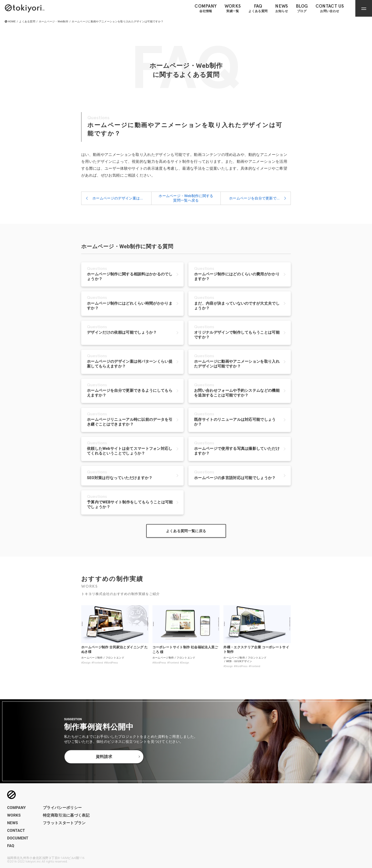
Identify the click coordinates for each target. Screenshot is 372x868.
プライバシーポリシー (62, 808)
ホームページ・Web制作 (54, 22)
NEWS (13, 823)
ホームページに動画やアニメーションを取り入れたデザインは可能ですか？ (118, 22)
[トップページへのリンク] (25, 8)
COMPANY (17, 808)
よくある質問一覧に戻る (186, 531)
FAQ (11, 846)
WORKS (14, 815)
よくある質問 (27, 22)
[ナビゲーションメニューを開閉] (364, 8)
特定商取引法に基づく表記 (66, 815)
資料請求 (104, 757)
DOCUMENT (18, 838)
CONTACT (16, 831)
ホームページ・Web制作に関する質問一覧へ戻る (186, 198)
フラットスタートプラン (64, 823)
